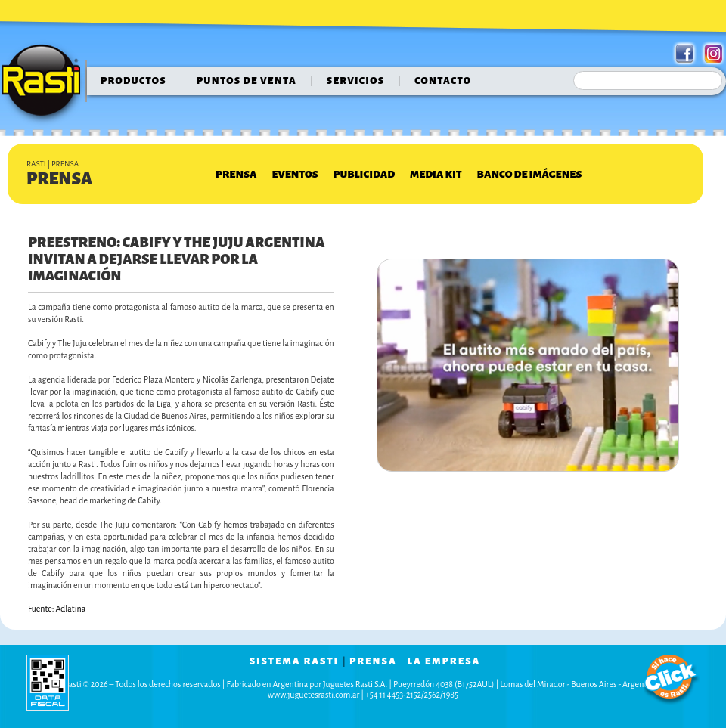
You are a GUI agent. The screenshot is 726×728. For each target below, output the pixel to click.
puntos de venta (247, 81)
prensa (373, 661)
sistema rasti (294, 661)
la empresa (444, 661)
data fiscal (48, 682)
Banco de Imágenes (530, 174)
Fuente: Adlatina (57, 609)
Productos (133, 81)
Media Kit (436, 174)
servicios (356, 81)
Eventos (295, 174)
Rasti (46, 84)
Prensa (236, 174)
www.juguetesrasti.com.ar (313, 695)
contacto (443, 81)
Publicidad (364, 174)
